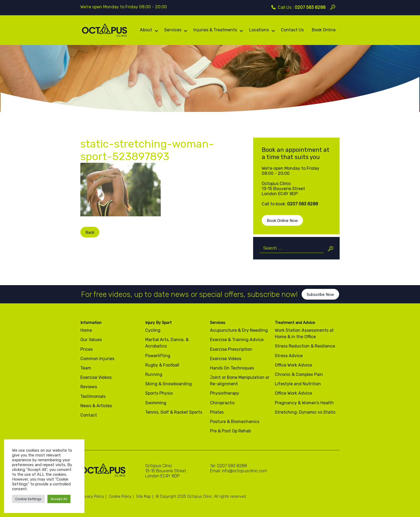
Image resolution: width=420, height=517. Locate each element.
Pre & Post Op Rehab (230, 431)
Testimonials (93, 396)
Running (154, 374)
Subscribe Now (320, 299)
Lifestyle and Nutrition (298, 384)
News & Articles (96, 406)
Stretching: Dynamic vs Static (305, 412)
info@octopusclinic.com (244, 471)
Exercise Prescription (231, 349)
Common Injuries (97, 359)
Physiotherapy (225, 393)
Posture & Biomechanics (235, 422)
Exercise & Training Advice (237, 340)
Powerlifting (158, 356)
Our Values (91, 340)
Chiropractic (222, 403)
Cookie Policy (120, 497)
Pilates (217, 412)
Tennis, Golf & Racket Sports (174, 412)
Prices (87, 349)
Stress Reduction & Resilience (305, 346)
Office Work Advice (293, 365)
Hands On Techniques (232, 368)
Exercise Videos (96, 377)
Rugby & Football (162, 365)
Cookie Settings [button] (28, 499)
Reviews (89, 387)
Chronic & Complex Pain (299, 374)
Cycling (153, 330)
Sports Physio (159, 393)
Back (86, 232)
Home (86, 330)
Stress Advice (289, 356)
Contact (89, 415)
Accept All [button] (59, 499)
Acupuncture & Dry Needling (239, 330)
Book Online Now (282, 221)
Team (86, 368)
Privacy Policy (92, 497)
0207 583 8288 (310, 7)
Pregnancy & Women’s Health (304, 403)
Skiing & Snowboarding (168, 384)
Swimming (156, 403)
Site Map (143, 497)
